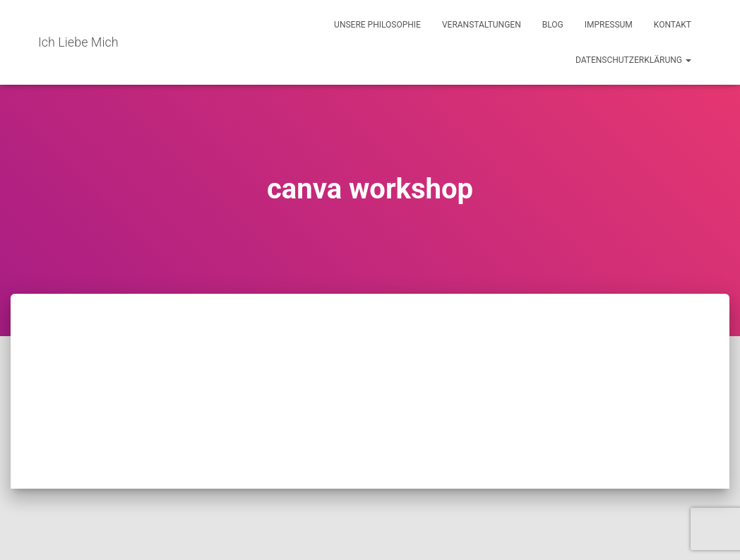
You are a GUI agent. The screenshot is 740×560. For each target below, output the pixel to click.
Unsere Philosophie (377, 25)
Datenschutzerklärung (633, 60)
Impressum (609, 25)
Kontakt (673, 25)
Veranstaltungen (482, 25)
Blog (553, 25)
